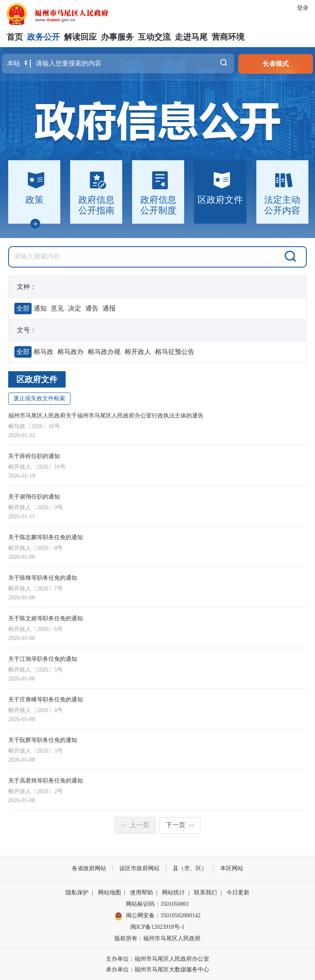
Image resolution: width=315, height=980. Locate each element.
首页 (15, 37)
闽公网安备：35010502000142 (163, 915)
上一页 (135, 825)
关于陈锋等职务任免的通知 (43, 578)
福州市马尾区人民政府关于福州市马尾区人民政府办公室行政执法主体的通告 (106, 416)
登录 (303, 8)
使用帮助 (142, 893)
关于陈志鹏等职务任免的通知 (46, 537)
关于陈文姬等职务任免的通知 (46, 618)
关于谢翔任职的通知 (34, 497)
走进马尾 (191, 37)
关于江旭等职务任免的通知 (43, 659)
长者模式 (276, 64)
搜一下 (224, 64)
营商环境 (228, 37)
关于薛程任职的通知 (34, 456)
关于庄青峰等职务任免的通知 (46, 700)
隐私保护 (77, 893)
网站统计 (173, 893)
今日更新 (238, 893)
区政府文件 (37, 379)
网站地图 (110, 893)
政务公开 (43, 37)
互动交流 (154, 37)
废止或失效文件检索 (39, 398)
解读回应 (80, 37)
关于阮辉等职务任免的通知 (43, 740)
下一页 (180, 825)
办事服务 (117, 37)
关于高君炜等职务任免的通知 (46, 781)
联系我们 (205, 893)
